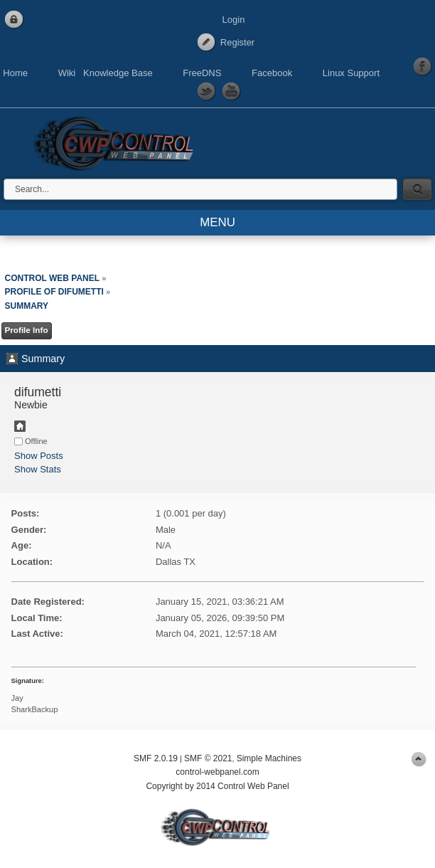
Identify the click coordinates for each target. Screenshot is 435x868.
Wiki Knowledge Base (106, 73)
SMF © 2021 (208, 758)
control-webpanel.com (217, 772)
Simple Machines (269, 758)
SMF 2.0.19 (156, 758)
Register (237, 42)
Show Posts (39, 456)
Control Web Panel (117, 141)
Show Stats (38, 469)
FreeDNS (202, 73)
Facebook (272, 73)
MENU (217, 222)
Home (15, 73)
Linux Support (351, 73)
